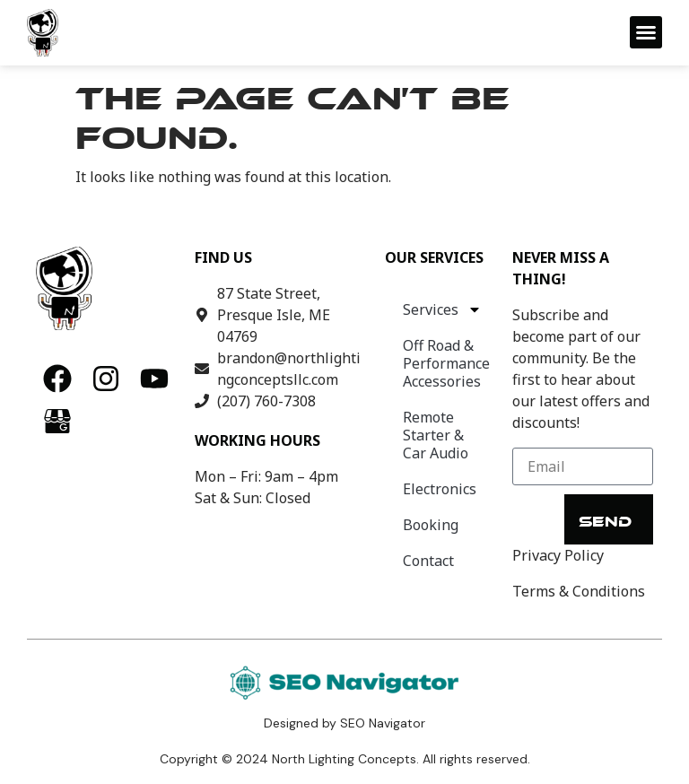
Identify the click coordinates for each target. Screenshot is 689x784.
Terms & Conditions (579, 591)
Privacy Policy (558, 555)
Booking (431, 525)
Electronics (440, 489)
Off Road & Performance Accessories (446, 363)
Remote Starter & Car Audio (436, 435)
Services (442, 309)
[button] (646, 32)
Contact (428, 561)
